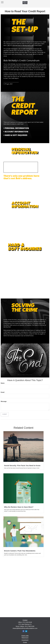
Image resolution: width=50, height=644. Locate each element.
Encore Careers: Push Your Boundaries (20, 551)
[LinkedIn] (26, 631)
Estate (25, 642)
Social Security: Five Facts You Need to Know (22, 466)
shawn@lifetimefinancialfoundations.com (25, 628)
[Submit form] (5, 414)
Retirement (25, 638)
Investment (25, 640)
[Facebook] (23, 631)
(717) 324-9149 (27, 622)
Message (4, 401)
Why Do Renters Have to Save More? (19, 507)
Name (3, 383)
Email (3, 392)
